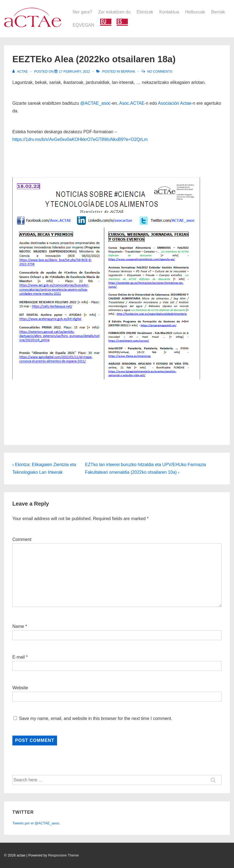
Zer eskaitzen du (114, 12)
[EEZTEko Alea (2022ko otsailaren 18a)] (74, 72)
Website (20, 688)
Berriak (218, 12)
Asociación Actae (175, 103)
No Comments (160, 72)
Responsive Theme (63, 855)
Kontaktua (169, 12)
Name (18, 626)
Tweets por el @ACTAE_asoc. (36, 823)
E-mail (19, 657)
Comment (22, 539)
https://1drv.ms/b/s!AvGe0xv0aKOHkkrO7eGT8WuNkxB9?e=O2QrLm (80, 139)
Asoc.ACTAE (132, 103)
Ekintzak (145, 12)
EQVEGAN (84, 25)
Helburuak (195, 12)
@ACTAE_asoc (95, 103)
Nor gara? (82, 12)
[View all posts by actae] (21, 72)
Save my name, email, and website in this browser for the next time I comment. (95, 718)
